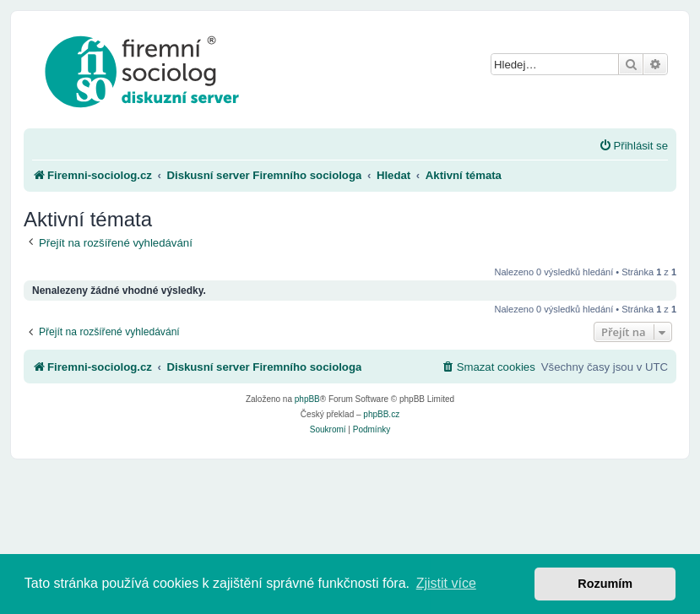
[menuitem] (634, 146)
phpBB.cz (381, 414)
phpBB (307, 399)
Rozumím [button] (605, 584)
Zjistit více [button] (446, 583)
